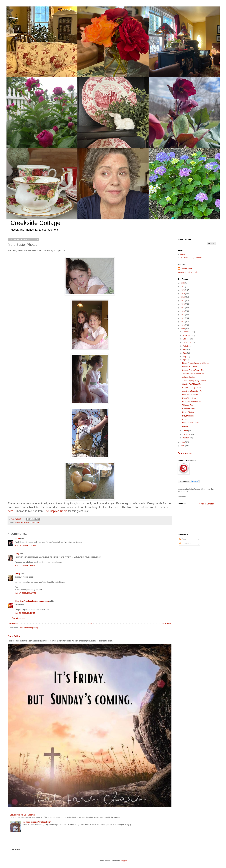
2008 (183, 442)
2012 (183, 318)
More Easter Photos (190, 395)
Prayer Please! (188, 416)
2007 (183, 446)
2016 (183, 304)
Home (90, 623)
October (186, 339)
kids (28, 523)
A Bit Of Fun (187, 419)
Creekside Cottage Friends (191, 258)
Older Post (166, 623)
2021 (183, 287)
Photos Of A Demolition (192, 402)
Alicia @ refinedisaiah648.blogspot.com (32, 601)
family (23, 523)
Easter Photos (188, 412)
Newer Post (13, 623)
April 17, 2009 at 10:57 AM (25, 593)
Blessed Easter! (189, 409)
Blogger (124, 861)
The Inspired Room (56, 511)
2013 (183, 315)
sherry (17, 574)
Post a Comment (18, 618)
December (187, 332)
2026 (183, 283)
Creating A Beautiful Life (192, 391)
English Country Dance (192, 388)
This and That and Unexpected (195, 374)
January (186, 438)
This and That (188, 405)
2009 (183, 329)
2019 (183, 294)
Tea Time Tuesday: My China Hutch (37, 822)
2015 (183, 308)
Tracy (17, 553)
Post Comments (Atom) (28, 628)
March (186, 431)
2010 (183, 325)
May (185, 356)
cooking (18, 523)
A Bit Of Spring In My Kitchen (194, 381)
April (185, 360)
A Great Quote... (189, 377)
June (185, 353)
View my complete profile (188, 272)
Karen (17, 539)
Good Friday (14, 636)
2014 (183, 311)
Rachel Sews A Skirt (190, 423)
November (187, 335)
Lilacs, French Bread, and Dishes (196, 363)
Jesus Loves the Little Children (22, 815)
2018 (183, 297)
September (187, 342)
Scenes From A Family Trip (193, 370)
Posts (183, 539)
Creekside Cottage (35, 223)
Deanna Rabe (187, 268)
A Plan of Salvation (207, 504)
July (185, 349)
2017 (183, 301)
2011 (183, 322)
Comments (185, 544)
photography (35, 523)
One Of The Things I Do (192, 384)
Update (185, 426)
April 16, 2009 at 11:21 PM (25, 545)
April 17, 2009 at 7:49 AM (25, 565)
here (11, 511)
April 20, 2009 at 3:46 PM (25, 613)
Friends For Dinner (190, 367)
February (187, 434)
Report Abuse (185, 453)
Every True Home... (190, 398)
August (186, 346)
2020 (183, 290)
